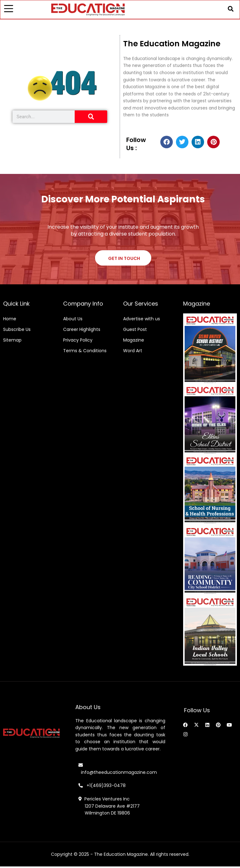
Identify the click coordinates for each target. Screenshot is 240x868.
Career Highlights (82, 331)
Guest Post (135, 331)
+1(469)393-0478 (105, 787)
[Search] (91, 118)
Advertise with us (142, 320)
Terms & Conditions (85, 352)
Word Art (133, 352)
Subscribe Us (17, 331)
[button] (230, 9)
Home (10, 320)
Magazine (134, 342)
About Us (73, 320)
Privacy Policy (78, 342)
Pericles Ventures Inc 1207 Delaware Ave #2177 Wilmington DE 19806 (109, 807)
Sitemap (12, 342)
